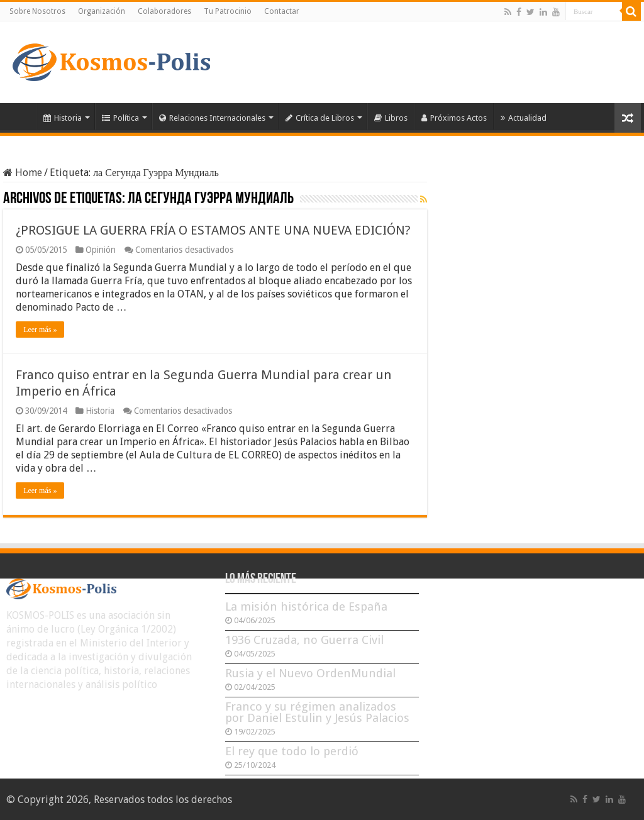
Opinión (101, 250)
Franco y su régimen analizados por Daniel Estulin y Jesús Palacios (317, 712)
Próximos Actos (454, 118)
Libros (391, 118)
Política (120, 118)
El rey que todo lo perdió (292, 751)
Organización (102, 11)
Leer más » (40, 330)
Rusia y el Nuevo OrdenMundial (310, 673)
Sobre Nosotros (37, 11)
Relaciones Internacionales (212, 118)
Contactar (282, 11)
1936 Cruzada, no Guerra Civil (304, 640)
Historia (63, 118)
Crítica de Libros (320, 118)
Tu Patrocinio (228, 11)
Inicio (19, 116)
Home (23, 173)
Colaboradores (164, 11)
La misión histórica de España (306, 607)
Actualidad (524, 118)
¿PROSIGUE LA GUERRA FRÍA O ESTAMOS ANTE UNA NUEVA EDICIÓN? (213, 230)
